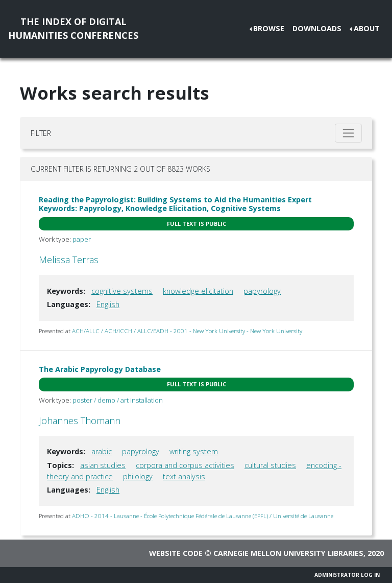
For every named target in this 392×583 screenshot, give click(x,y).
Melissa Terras (69, 260)
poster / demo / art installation (118, 400)
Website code (176, 553)
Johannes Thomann (80, 421)
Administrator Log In (347, 575)
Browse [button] (269, 28)
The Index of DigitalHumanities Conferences (73, 28)
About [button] (367, 28)
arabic (102, 451)
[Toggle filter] (348, 133)
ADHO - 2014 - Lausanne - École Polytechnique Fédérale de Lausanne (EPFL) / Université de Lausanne (203, 516)
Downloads (317, 28)
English (108, 304)
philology (138, 476)
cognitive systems (122, 291)
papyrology (262, 291)
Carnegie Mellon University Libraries (288, 553)
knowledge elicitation (198, 291)
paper (82, 239)
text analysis (184, 476)
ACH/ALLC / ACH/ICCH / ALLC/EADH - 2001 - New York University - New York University (187, 331)
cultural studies (270, 465)
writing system (194, 451)
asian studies (103, 465)
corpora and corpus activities (185, 465)
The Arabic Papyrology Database (100, 369)
